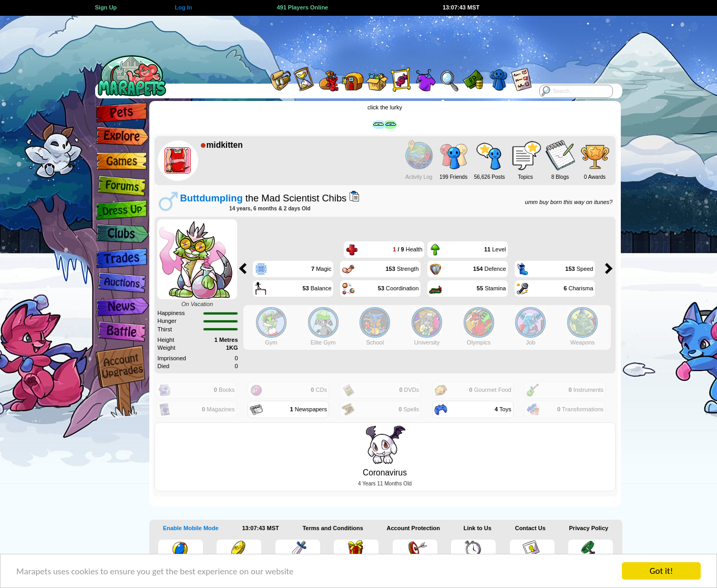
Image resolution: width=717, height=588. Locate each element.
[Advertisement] (349, 39)
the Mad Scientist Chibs (264, 198)
